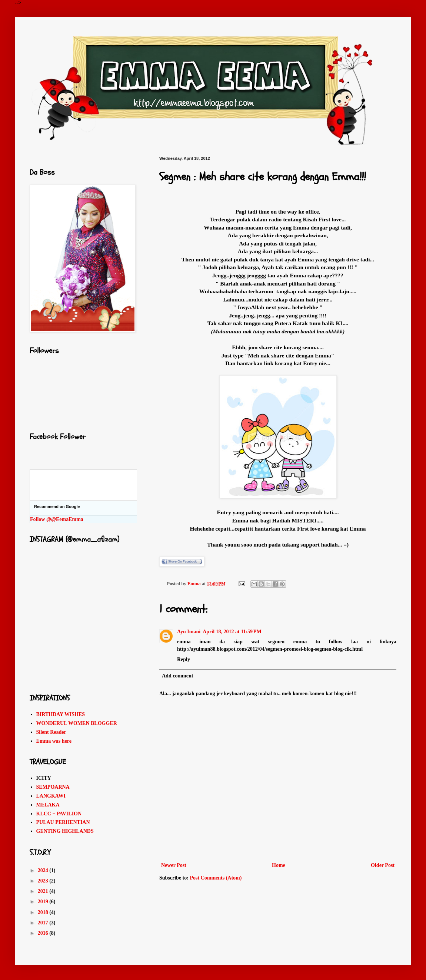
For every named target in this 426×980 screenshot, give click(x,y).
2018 (44, 912)
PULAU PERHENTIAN (63, 822)
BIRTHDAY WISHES (61, 714)
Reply (184, 659)
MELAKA (48, 805)
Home (279, 865)
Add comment (177, 676)
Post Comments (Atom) (216, 878)
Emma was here (54, 741)
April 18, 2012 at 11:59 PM (232, 632)
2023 (44, 881)
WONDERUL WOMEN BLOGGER (77, 723)
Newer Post (174, 865)
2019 (44, 902)
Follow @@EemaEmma (57, 519)
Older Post (383, 865)
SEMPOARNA (53, 787)
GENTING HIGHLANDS (65, 831)
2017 (44, 923)
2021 (44, 891)
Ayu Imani (189, 632)
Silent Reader (51, 732)
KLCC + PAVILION (59, 814)
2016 (44, 933)
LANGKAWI (51, 796)
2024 (44, 870)
